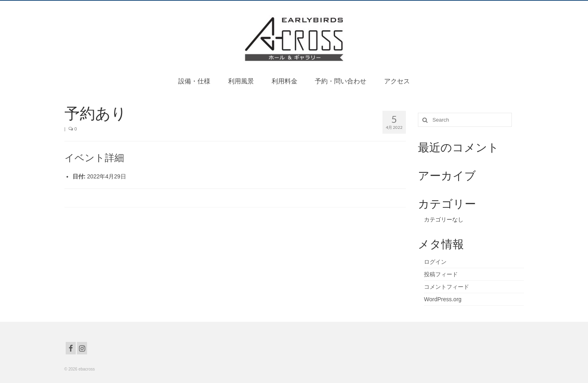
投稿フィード (441, 274)
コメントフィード (447, 287)
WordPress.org (443, 299)
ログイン (435, 262)
